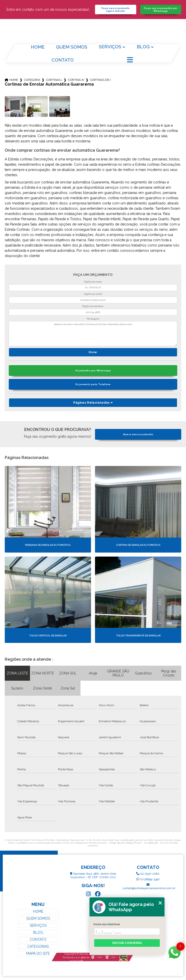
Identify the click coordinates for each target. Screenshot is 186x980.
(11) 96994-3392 (148, 879)
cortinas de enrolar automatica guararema (100, 80)
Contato (63, 60)
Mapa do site (38, 953)
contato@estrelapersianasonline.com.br (148, 887)
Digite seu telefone (93, 306)
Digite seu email (93, 294)
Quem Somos (72, 47)
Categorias (32, 80)
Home (38, 47)
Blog (143, 47)
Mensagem (93, 319)
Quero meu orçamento (138, 434)
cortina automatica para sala (76, 80)
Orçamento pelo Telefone (93, 384)
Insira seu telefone (107, 924)
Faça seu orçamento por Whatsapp (161, 10)
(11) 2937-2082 (148, 874)
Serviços (110, 47)
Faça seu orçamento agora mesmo (116, 10)
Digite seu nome (93, 282)
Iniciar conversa (127, 943)
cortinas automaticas (54, 80)
